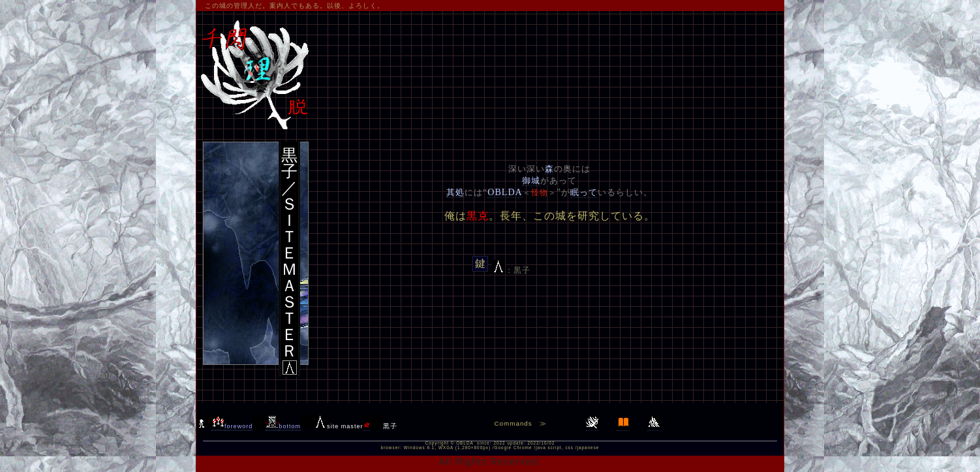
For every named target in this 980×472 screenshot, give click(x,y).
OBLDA (505, 192)
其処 (455, 192)
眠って (584, 192)
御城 (531, 180)
